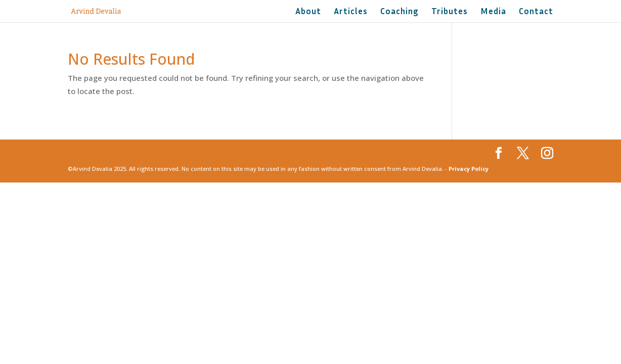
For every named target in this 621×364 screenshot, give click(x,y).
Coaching (400, 12)
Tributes (450, 12)
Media (493, 12)
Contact (536, 12)
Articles (351, 12)
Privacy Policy (469, 169)
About (308, 12)
